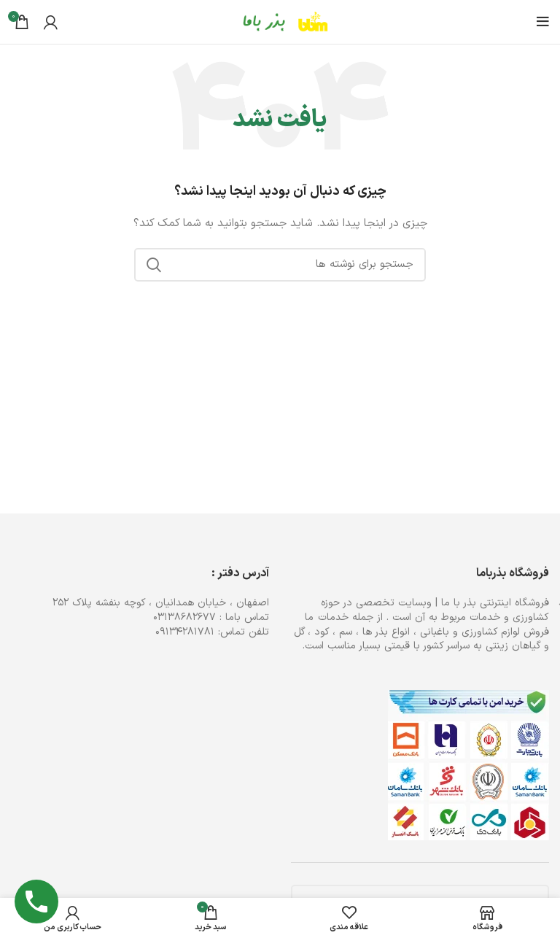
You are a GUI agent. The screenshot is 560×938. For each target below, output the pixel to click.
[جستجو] (280, 265)
